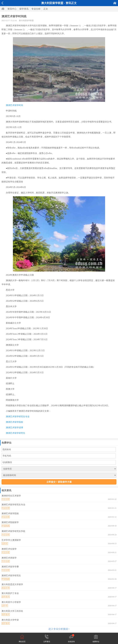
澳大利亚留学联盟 (26, 20)
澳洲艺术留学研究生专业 (18, 417)
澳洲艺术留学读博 (14, 428)
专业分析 (36, 9)
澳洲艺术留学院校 (14, 422)
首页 (115, 3)
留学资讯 (24, 9)
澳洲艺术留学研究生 (16, 433)
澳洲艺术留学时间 (14, 105)
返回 (2, 3)
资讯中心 (12, 9)
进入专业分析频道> (59, 629)
